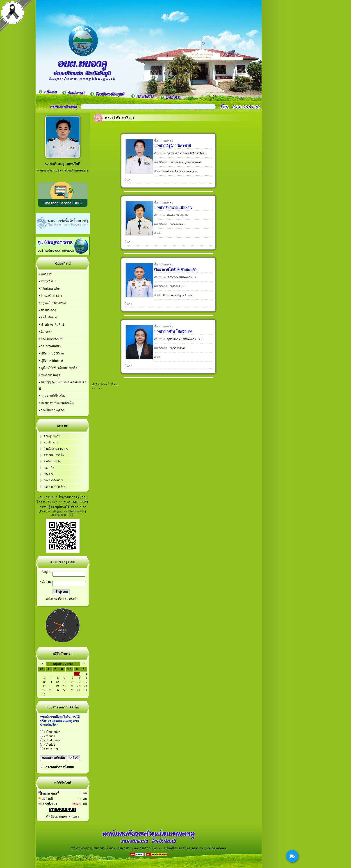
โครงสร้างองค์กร (51, 296)
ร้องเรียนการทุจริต (51, 410)
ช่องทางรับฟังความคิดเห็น (56, 403)
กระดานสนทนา (50, 346)
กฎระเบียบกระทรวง (52, 303)
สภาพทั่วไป (47, 281)
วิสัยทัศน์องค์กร (50, 289)
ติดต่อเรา (46, 332)
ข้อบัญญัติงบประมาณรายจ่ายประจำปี (63, 385)
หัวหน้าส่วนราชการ (56, 449)
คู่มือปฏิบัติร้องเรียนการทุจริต (58, 368)
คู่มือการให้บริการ (51, 361)
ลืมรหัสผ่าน (72, 599)
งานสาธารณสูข (50, 375)
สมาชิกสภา (51, 443)
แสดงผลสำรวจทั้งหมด (59, 767)
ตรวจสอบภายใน (54, 455)
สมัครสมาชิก (54, 599)
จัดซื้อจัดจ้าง (48, 317)
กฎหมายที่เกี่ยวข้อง (52, 396)
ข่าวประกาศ (48, 310)
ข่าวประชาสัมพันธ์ (52, 325)
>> (84, 663)
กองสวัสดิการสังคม (55, 487)
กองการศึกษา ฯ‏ (53, 480)
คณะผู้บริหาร (52, 436)
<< (42, 663)
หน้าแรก (45, 274)
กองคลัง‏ (49, 468)
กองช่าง (48, 474)
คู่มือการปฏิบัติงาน (51, 353)
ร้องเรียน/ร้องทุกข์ (51, 339)
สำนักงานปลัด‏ (52, 461)
